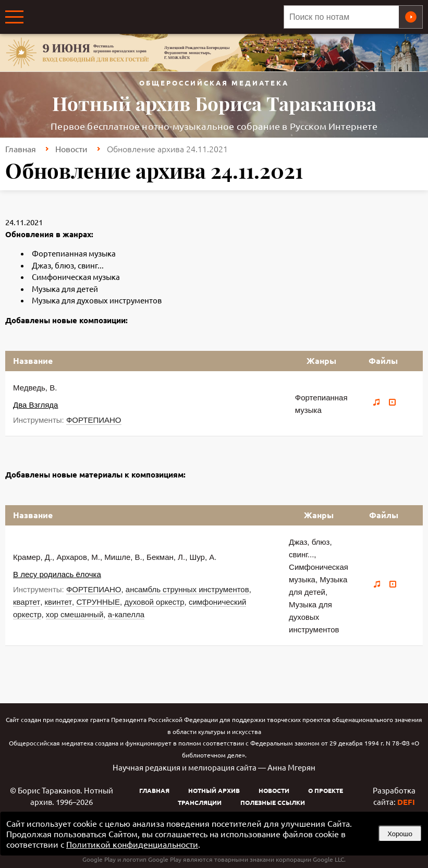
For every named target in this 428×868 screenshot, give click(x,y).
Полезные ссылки (273, 802)
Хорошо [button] (400, 834)
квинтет (58, 602)
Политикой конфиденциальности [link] (132, 844)
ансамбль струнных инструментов (187, 589)
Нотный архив (214, 790)
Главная (21, 149)
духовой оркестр (154, 602)
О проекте (326, 790)
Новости (71, 149)
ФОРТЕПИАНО (94, 420)
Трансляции (200, 802)
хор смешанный (75, 614)
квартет (27, 602)
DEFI (406, 802)
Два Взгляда (35, 405)
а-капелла (126, 614)
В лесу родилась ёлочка (57, 574)
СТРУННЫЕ (98, 602)
